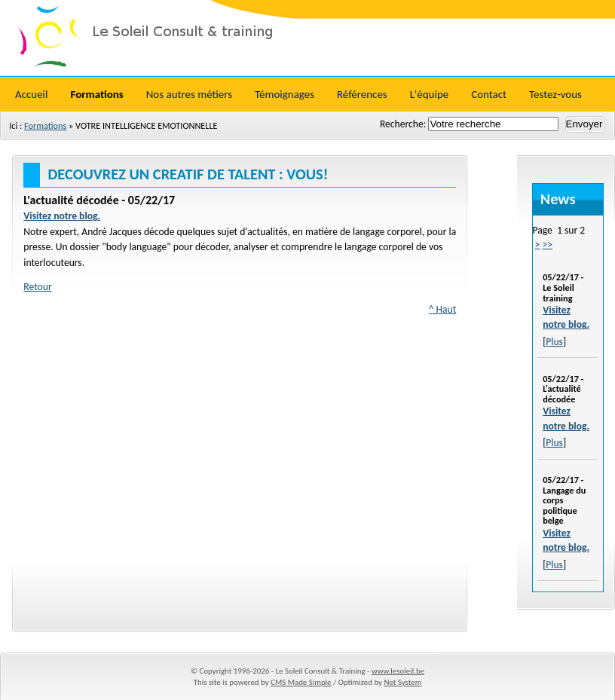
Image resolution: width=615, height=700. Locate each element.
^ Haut (443, 309)
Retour (37, 287)
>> (547, 245)
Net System (402, 682)
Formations (45, 125)
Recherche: (404, 124)
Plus (554, 342)
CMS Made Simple (301, 682)
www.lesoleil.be (398, 671)
